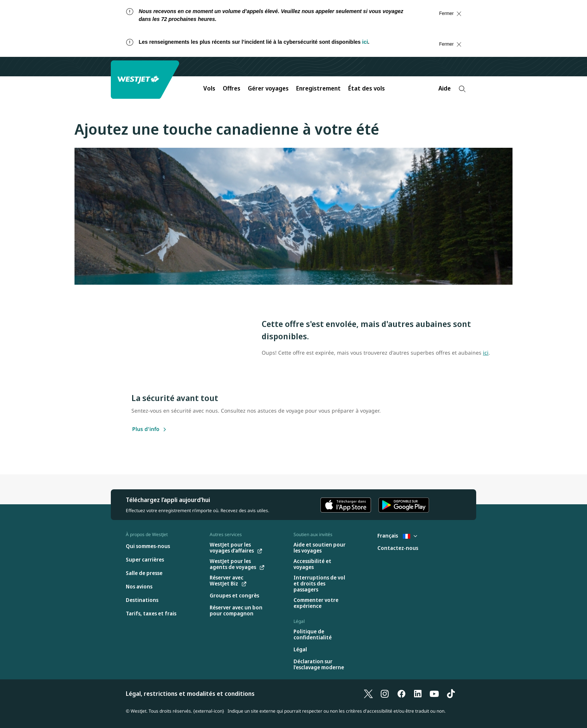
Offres (232, 88)
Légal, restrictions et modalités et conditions (190, 694)
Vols (209, 88)
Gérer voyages (268, 88)
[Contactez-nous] (398, 548)
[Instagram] (385, 694)
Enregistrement (318, 88)
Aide (445, 88)
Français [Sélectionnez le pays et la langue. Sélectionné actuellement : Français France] (397, 536)
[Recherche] (462, 89)
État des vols (367, 88)
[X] (368, 694)
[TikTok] (451, 694)
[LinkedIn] (418, 694)
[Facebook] (401, 694)
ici (365, 42)
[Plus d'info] (146, 429)
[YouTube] (434, 694)
